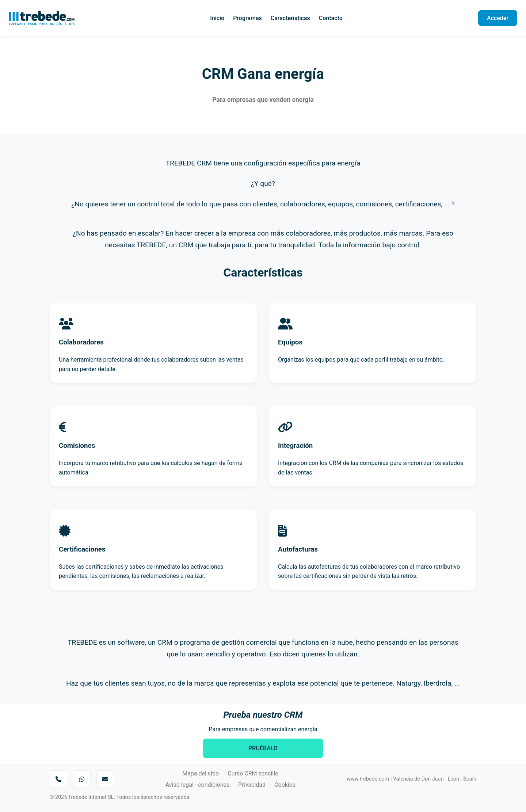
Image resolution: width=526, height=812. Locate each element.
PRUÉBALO (263, 748)
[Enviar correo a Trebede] (105, 779)
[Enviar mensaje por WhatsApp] (82, 779)
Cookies (285, 785)
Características (290, 18)
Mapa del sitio (201, 773)
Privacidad (252, 785)
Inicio (217, 18)
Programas (247, 18)
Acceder (498, 18)
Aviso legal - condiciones (198, 785)
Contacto (331, 18)
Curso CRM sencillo (253, 773)
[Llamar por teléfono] (58, 779)
